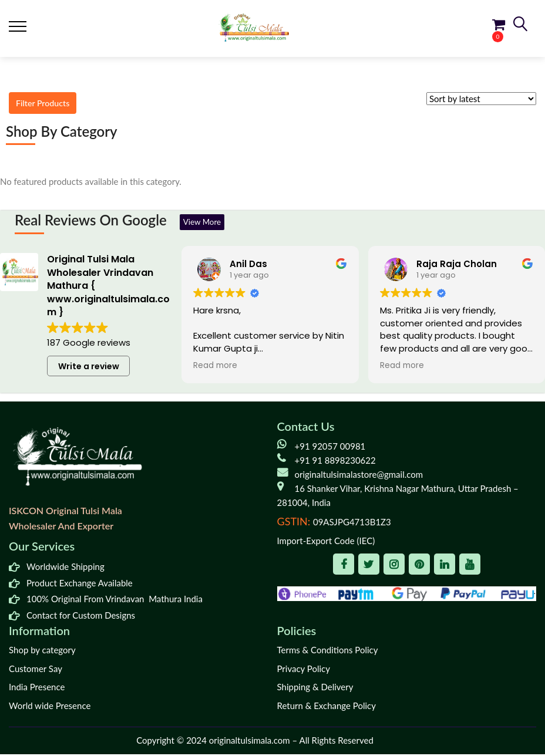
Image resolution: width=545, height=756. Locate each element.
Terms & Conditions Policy (328, 652)
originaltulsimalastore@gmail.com (359, 476)
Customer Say (36, 670)
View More (207, 223)
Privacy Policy (304, 670)
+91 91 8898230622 (335, 462)
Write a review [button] (89, 368)
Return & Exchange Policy (327, 707)
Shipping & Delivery (315, 689)
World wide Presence (50, 707)
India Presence (37, 689)
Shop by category (42, 652)
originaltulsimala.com (250, 743)
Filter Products (49, 104)
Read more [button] (215, 368)
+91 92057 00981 (330, 448)
